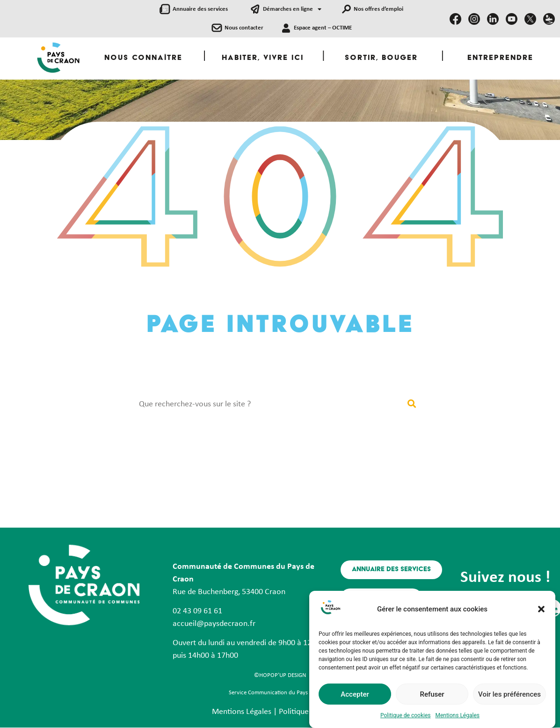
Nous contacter (244, 28)
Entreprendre (500, 58)
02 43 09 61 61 (197, 611)
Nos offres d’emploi (378, 9)
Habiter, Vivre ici (263, 58)
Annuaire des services (200, 9)
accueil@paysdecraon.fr (214, 624)
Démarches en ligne (292, 10)
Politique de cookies (405, 717)
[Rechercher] (412, 404)
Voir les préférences (509, 696)
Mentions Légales (457, 717)
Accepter (355, 696)
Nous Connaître (143, 58)
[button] (541, 611)
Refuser (432, 696)
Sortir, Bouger (381, 58)
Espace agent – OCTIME (323, 28)
